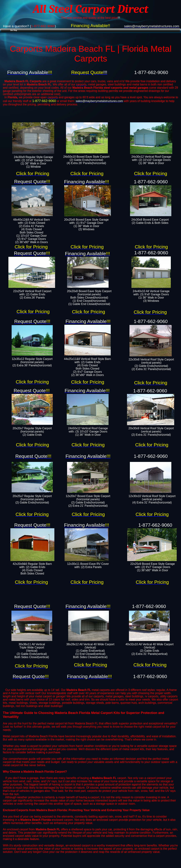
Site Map (14, 30)
